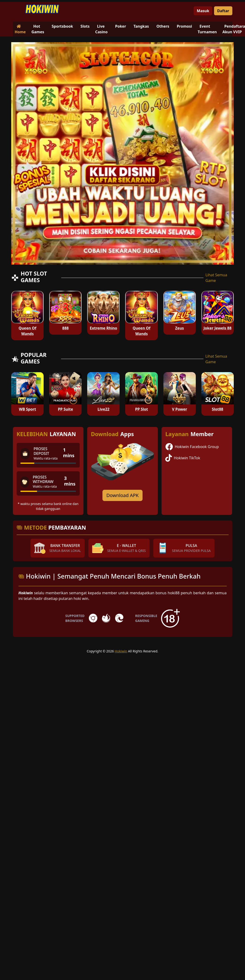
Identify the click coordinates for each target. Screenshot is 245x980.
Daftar (223, 11)
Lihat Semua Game (216, 278)
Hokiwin (121, 651)
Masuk (203, 11)
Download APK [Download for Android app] (123, 495)
